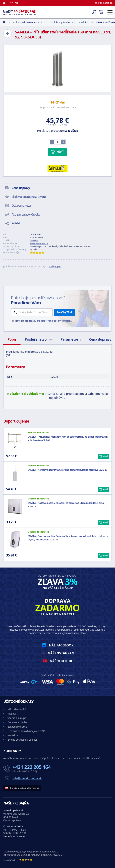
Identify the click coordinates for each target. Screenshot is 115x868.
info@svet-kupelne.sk (27, 778)
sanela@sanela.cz (39, 243)
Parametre (71, 339)
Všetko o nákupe (17, 718)
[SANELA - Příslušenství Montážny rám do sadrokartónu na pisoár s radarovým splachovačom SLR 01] (15, 440)
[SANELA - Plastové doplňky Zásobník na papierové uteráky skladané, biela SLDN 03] (15, 506)
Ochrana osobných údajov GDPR (26, 731)
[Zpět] (7, 34)
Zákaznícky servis (17, 727)
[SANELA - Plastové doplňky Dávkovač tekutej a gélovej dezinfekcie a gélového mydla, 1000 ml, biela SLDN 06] (15, 539)
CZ (11, 3)
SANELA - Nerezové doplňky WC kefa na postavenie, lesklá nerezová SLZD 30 (67, 470)
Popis (12, 339)
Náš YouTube (61, 661)
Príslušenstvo (38, 339)
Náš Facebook (61, 645)
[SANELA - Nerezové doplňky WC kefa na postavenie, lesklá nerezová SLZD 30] (15, 473)
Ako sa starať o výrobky (26, 214)
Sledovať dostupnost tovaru (29, 197)
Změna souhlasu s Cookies (22, 740)
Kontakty (13, 735)
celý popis (55, 266)
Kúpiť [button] (105, 456)
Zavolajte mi (64, 312)
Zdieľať (16, 223)
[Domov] (5, 3)
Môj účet (12, 713)
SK (16, 3)
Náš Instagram (61, 653)
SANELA (34, 240)
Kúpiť (60, 152)
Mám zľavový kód (17, 709)
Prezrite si (52, 394)
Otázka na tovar (22, 206)
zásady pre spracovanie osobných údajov (50, 321)
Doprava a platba (17, 722)
